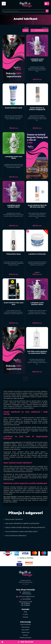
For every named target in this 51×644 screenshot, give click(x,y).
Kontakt (26, 617)
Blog (25, 612)
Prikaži (26, 28)
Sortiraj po (45, 28)
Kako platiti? (25, 630)
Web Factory (26, 584)
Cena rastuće (39, 30)
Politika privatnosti (25, 638)
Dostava (25, 635)
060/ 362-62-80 (25, 642)
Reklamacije (26, 632)
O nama (25, 614)
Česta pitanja (25, 627)
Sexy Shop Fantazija (10, 497)
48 (25, 30)
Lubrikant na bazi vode (11, 442)
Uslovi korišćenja (25, 624)
